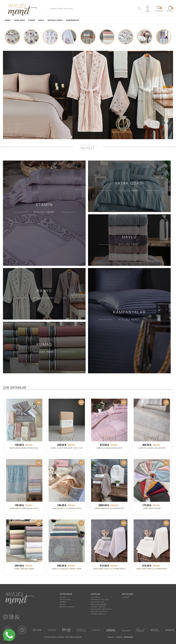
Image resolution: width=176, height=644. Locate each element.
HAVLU (41, 20)
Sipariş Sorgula (98, 614)
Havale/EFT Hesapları (101, 609)
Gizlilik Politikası (100, 612)
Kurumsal (96, 597)
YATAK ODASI (19, 20)
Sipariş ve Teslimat (100, 600)
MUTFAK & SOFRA (55, 20)
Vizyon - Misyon (98, 607)
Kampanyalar (72, 20)
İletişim (126, 597)
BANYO (8, 20)
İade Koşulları (98, 602)
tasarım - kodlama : (120, 637)
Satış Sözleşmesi (99, 605)
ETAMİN (32, 20)
